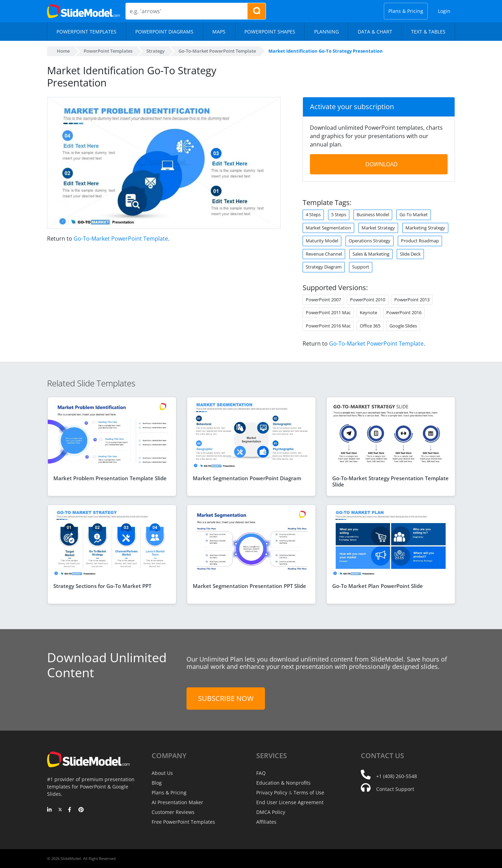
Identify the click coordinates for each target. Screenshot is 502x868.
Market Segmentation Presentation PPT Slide (249, 586)
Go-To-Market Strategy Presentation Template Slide (390, 481)
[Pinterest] (81, 810)
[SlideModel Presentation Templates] (83, 11)
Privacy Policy (271, 792)
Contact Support (395, 789)
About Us (162, 773)
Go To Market (415, 214)
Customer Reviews (173, 812)
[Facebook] (71, 810)
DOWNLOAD (382, 164)
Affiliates (266, 822)
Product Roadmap (420, 241)
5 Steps (339, 214)
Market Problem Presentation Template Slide (110, 478)
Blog (157, 783)
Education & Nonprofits (283, 783)
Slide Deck (412, 254)
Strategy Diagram (324, 267)
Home (63, 51)
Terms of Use (308, 792)
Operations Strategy (370, 241)
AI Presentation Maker (177, 802)
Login (444, 11)
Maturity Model (322, 241)
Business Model (374, 214)
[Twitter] (60, 810)
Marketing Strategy (426, 228)
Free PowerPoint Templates (183, 822)
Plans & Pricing (407, 11)
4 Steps (313, 214)
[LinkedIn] (50, 810)
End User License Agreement (289, 802)
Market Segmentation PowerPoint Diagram (247, 478)
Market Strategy (379, 228)
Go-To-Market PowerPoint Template (119, 239)
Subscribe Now (226, 698)
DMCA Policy (271, 812)
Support (361, 267)
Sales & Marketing (372, 254)
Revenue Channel (324, 254)
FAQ (261, 773)
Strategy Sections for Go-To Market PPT (103, 586)
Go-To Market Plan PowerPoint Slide (378, 586)
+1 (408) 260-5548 (396, 776)
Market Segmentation (329, 228)
